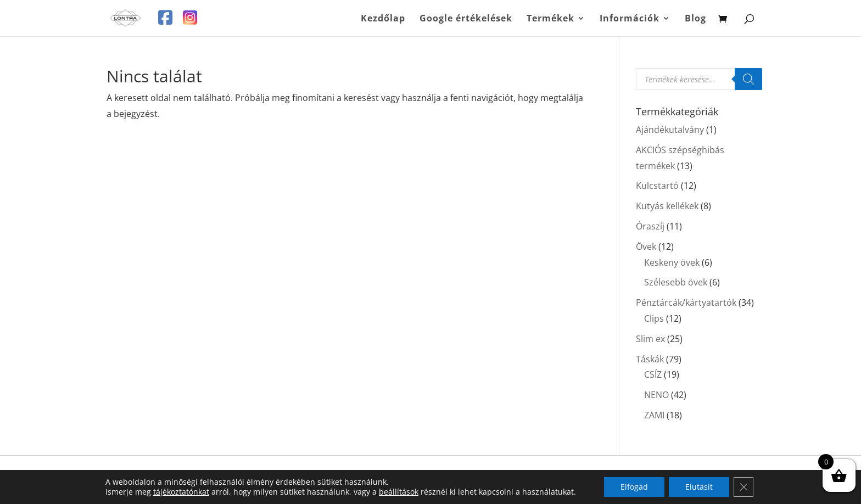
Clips (654, 318)
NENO (656, 395)
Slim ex (650, 339)
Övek (646, 247)
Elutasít (699, 487)
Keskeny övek (672, 262)
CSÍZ (653, 374)
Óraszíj (650, 226)
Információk (630, 19)
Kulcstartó (657, 186)
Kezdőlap (383, 19)
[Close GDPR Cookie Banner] (743, 487)
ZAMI (654, 415)
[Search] (748, 79)
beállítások (399, 492)
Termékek (550, 19)
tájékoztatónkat (181, 492)
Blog (695, 19)
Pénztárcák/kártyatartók (686, 303)
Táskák (650, 359)
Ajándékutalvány (670, 130)
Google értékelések (466, 19)
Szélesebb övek (676, 282)
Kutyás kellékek (667, 206)
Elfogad (634, 487)
